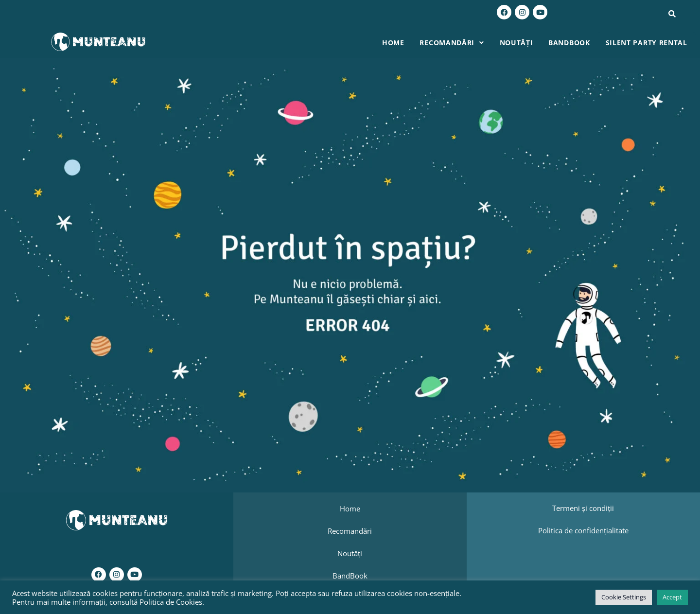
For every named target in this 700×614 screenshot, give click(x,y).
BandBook (571, 43)
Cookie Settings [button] (624, 597)
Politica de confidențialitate (583, 530)
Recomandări (455, 43)
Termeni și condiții (583, 508)
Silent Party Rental (647, 43)
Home (397, 43)
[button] (455, 43)
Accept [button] (672, 597)
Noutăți (518, 43)
